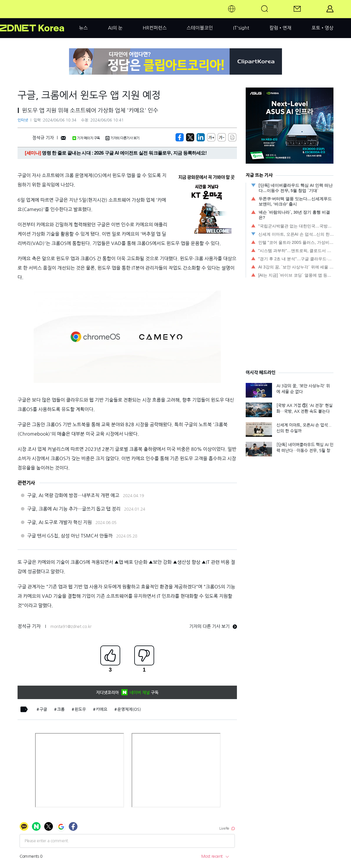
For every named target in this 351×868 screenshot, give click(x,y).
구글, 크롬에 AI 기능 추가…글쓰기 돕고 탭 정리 (74, 509)
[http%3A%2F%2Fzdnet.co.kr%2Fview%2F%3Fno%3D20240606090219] (201, 137)
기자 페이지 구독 (86, 138)
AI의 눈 (115, 28)
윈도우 (80, 709)
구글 (43, 709)
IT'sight (241, 28)
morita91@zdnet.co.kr (71, 626)
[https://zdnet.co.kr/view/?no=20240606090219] (180, 137)
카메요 (102, 709)
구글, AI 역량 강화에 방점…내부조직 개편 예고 (73, 495)
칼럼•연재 (280, 28)
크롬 (61, 709)
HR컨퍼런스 (155, 28)
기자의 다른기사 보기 (123, 138)
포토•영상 (322, 28)
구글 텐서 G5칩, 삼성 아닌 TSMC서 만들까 (70, 536)
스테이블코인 (200, 28)
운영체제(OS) (129, 709)
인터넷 (23, 120)
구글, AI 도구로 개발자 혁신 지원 (60, 522)
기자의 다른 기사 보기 (213, 626)
